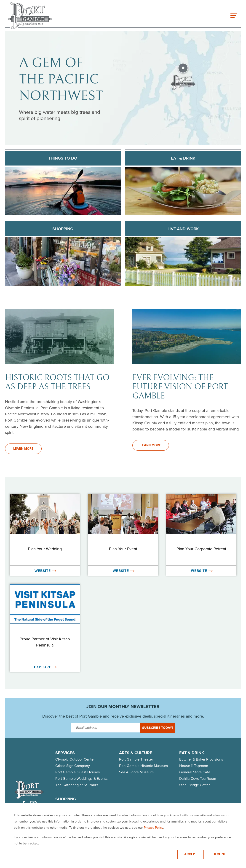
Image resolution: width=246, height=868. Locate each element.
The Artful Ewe (123, 805)
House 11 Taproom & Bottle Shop (81, 825)
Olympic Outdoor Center (75, 759)
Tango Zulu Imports (127, 837)
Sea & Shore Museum (136, 772)
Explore (45, 667)
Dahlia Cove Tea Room (198, 778)
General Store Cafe (195, 772)
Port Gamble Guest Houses (78, 772)
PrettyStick (64, 831)
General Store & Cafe (129, 818)
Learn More (23, 449)
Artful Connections (71, 805)
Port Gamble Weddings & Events (82, 778)
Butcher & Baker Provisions (201, 759)
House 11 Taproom (194, 766)
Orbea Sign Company (73, 766)
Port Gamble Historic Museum (143, 766)
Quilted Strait (122, 831)
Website (45, 571)
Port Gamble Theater (136, 759)
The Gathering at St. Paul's (77, 785)
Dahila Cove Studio (127, 812)
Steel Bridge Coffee (195, 785)
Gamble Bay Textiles (72, 818)
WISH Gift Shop (68, 844)
